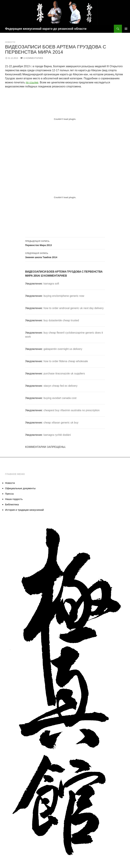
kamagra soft (51, 284)
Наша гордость (14, 499)
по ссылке (32, 82)
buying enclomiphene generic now (64, 296)
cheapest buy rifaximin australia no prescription (72, 410)
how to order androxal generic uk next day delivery (74, 308)
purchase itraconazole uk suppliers (64, 374)
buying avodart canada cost (60, 398)
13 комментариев (33, 58)
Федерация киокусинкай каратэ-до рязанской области (46, 29)
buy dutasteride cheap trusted (61, 320)
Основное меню (126, 29)
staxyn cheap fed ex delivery (61, 386)
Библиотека (12, 504)
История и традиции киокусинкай (24, 510)
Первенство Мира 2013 (65, 243)
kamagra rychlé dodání (57, 435)
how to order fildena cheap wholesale (66, 361)
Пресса (9, 494)
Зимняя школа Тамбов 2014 (65, 255)
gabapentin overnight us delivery (63, 349)
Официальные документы (20, 488)
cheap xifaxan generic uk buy (61, 423)
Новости (10, 42)
